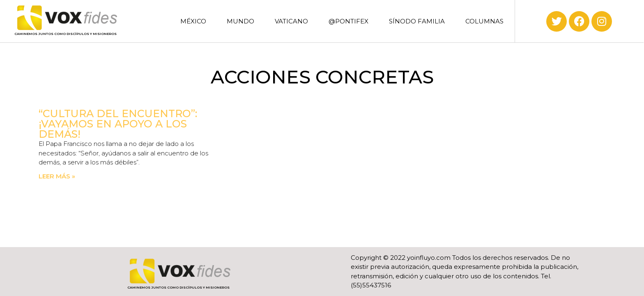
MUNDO (240, 21)
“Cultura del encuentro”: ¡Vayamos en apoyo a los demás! (118, 124)
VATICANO (291, 21)
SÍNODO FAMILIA (417, 21)
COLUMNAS (484, 21)
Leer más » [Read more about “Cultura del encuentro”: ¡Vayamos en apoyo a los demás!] (57, 176)
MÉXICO (193, 21)
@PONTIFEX (348, 21)
